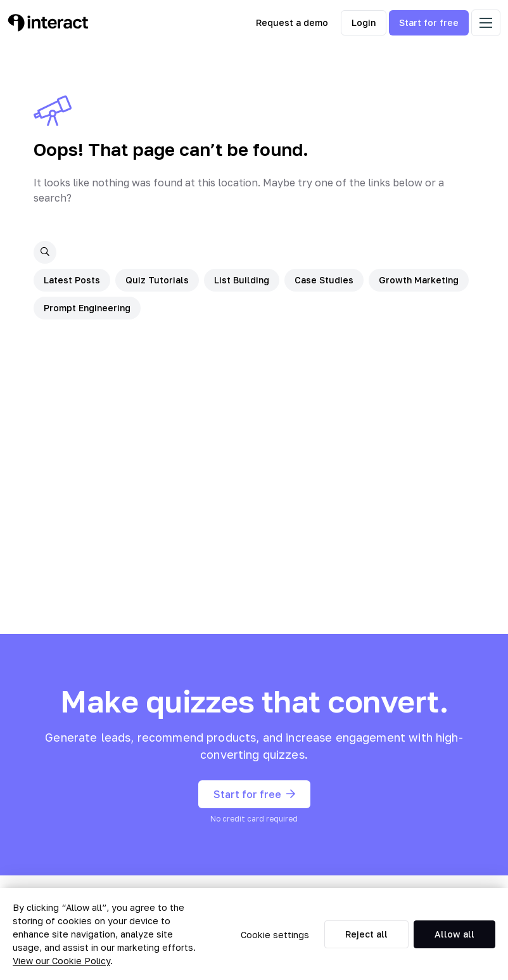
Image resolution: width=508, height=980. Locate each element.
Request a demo (292, 23)
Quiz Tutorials (157, 280)
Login (364, 23)
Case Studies (324, 280)
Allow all (454, 934)
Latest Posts (72, 280)
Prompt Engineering (87, 308)
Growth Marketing (419, 280)
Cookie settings (275, 935)
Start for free (429, 23)
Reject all (366, 934)
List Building (242, 280)
